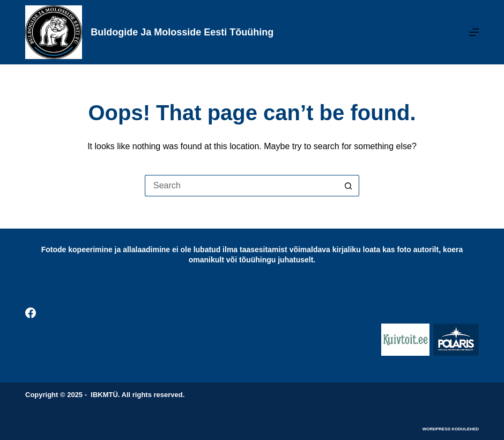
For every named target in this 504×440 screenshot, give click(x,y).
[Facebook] (31, 313)
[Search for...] (241, 186)
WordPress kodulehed (451, 429)
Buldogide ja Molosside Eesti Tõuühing (182, 32)
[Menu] (474, 32)
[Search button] (349, 186)
